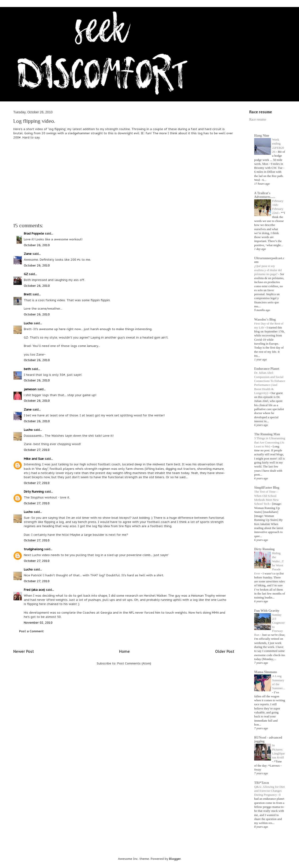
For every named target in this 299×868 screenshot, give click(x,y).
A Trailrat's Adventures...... (265, 195)
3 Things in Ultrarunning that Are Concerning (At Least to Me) (270, 442)
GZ (26, 274)
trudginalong (34, 549)
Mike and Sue (34, 459)
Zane (28, 254)
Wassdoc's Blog (265, 320)
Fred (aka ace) (34, 590)
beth (27, 369)
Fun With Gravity (267, 611)
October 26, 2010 (37, 245)
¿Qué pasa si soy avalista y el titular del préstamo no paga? (268, 270)
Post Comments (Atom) (134, 663)
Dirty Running (34, 492)
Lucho (28, 323)
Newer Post (24, 651)
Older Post (225, 651)
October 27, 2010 (37, 450)
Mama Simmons (266, 672)
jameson (30, 389)
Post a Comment (31, 631)
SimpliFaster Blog (267, 488)
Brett (28, 294)
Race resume (258, 119)
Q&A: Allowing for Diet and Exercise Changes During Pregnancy (269, 791)
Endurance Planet (267, 369)
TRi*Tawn (262, 783)
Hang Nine (262, 136)
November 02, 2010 (38, 623)
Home (125, 651)
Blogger (175, 859)
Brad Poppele (34, 233)
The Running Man (267, 434)
